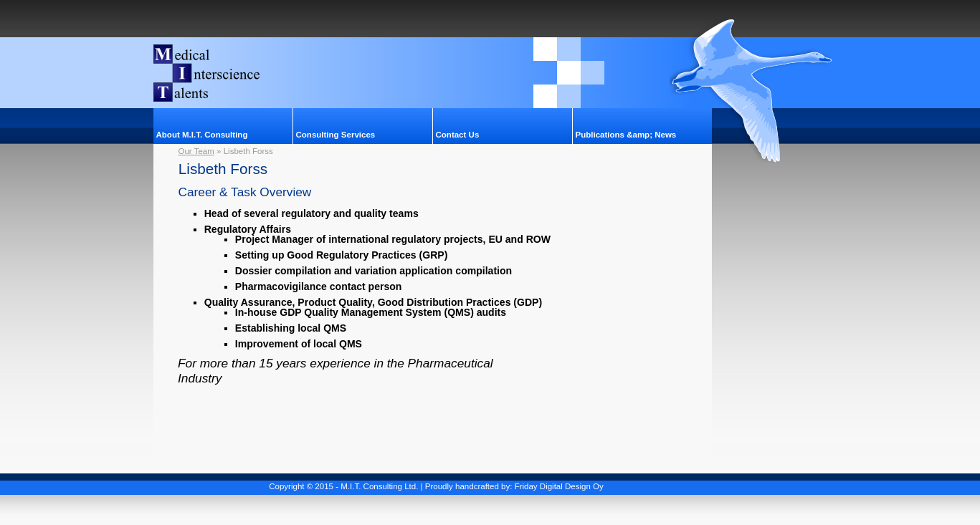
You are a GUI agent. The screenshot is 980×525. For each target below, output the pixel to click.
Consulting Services (336, 135)
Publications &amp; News (626, 135)
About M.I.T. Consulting (202, 135)
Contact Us (458, 135)
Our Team (196, 151)
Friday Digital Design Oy (559, 486)
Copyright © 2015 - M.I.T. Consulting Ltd (342, 486)
